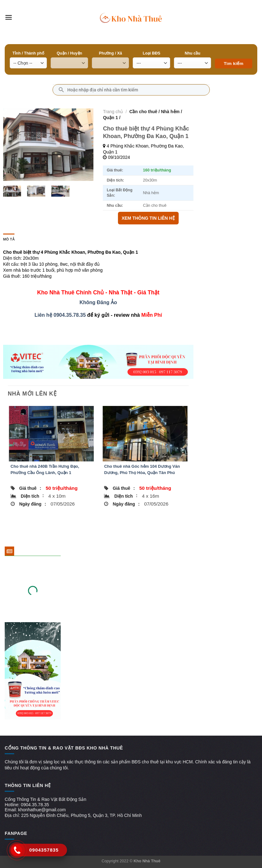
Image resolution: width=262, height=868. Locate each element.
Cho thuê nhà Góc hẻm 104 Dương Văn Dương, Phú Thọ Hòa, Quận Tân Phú (142, 469)
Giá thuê (30, 488)
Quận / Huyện (69, 53)
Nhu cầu (192, 53)
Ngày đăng (33, 504)
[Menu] (9, 17)
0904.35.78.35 (70, 315)
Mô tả (9, 239)
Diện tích (32, 496)
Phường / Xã (111, 53)
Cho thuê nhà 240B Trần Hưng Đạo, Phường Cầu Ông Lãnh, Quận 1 (45, 469)
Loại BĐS (152, 53)
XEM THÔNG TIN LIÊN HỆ (148, 218)
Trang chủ (113, 112)
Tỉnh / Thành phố (28, 53)
